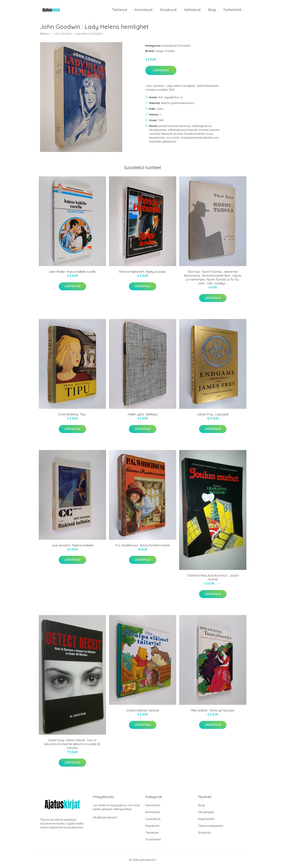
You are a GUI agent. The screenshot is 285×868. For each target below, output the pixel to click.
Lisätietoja (161, 72)
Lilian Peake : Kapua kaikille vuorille (72, 274)
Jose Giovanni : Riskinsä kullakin (72, 547)
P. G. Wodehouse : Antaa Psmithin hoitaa (143, 547)
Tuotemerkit (232, 11)
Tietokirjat (120, 11)
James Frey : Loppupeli (213, 416)
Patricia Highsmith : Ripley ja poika (142, 274)
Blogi (212, 11)
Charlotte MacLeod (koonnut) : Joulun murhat (213, 579)
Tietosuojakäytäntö (211, 828)
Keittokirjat (192, 11)
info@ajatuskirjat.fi (105, 819)
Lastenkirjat (153, 821)
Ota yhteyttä (206, 814)
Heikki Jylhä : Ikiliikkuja (143, 416)
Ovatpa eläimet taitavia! (143, 712)
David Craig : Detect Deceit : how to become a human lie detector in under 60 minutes (72, 746)
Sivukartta (204, 834)
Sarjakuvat (168, 11)
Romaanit (184, 47)
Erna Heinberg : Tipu (72, 416)
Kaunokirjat (144, 11)
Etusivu (45, 35)
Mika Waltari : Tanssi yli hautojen (213, 712)
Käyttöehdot (206, 821)
